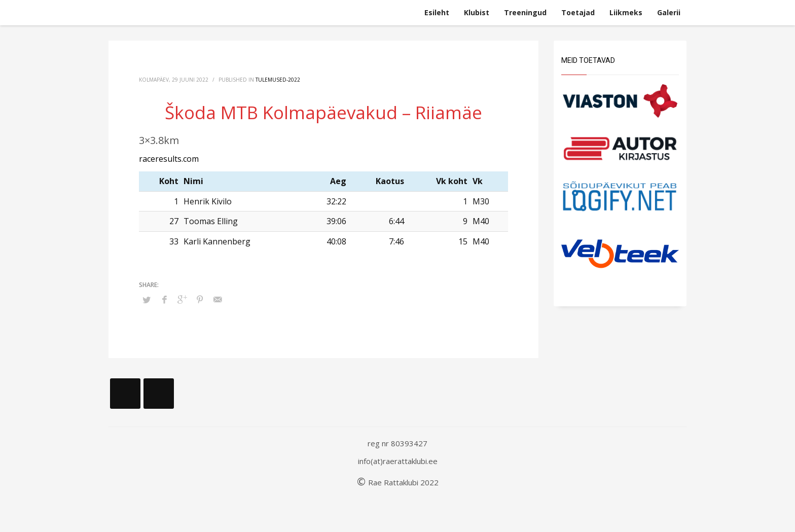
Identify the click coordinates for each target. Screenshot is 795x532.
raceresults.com (169, 159)
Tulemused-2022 (278, 80)
